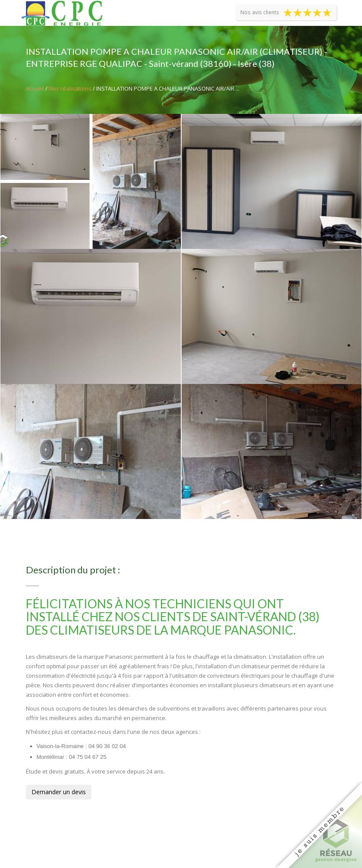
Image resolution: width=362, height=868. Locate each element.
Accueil (35, 88)
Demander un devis (59, 792)
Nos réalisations (70, 88)
